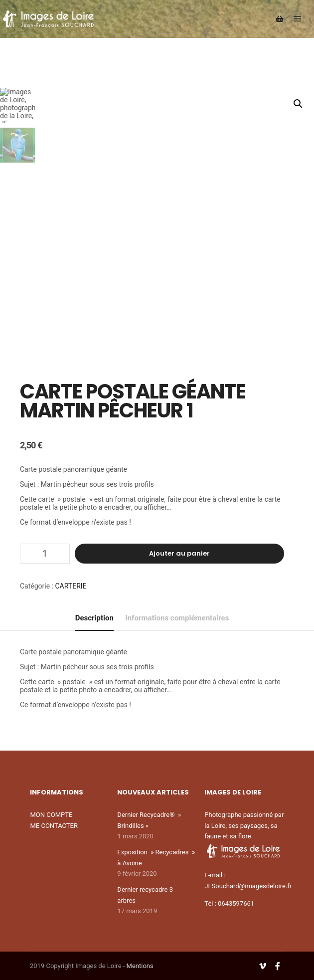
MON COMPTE (51, 815)
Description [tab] (94, 618)
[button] (298, 104)
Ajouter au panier (179, 553)
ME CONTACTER (54, 826)
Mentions (140, 966)
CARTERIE (71, 586)
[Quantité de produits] (45, 554)
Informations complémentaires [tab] (177, 618)
